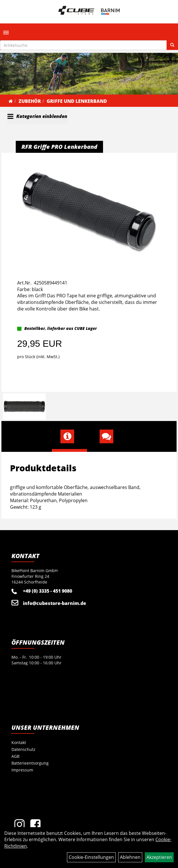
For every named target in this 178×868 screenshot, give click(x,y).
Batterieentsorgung (30, 763)
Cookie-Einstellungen (91, 857)
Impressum (22, 770)
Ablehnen (130, 857)
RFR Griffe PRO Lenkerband (59, 147)
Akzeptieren (159, 857)
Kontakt (19, 742)
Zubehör (30, 101)
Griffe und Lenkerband (77, 101)
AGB (15, 756)
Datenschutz (23, 749)
